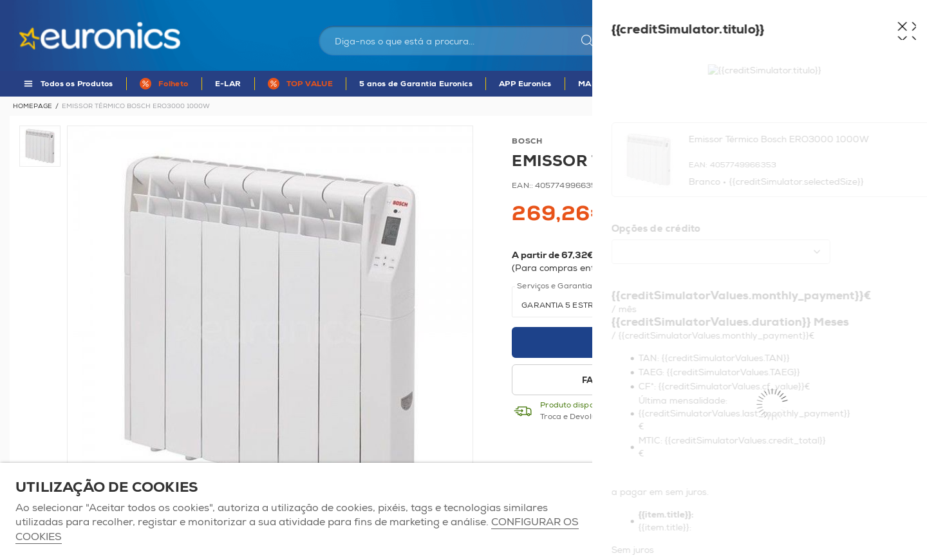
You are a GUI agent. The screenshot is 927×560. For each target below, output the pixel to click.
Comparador (885, 10)
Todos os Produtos (77, 84)
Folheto (173, 84)
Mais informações (766, 268)
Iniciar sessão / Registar (733, 42)
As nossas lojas (764, 10)
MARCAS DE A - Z (614, 84)
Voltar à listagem (880, 106)
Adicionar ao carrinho (705, 342)
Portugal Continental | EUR (671, 10)
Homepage (33, 106)
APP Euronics (525, 84)
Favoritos (826, 10)
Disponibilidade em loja (804, 380)
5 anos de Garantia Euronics (416, 84)
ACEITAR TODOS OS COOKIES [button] (682, 512)
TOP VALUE (310, 84)
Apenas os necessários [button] (840, 512)
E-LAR (228, 84)
